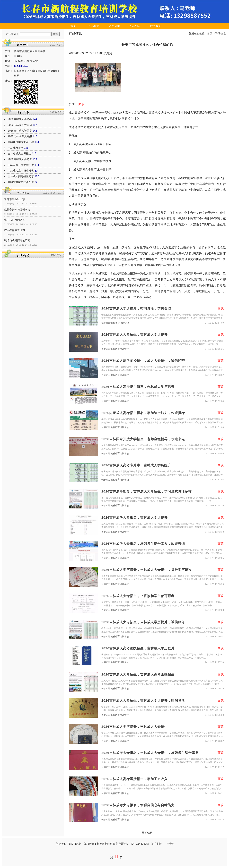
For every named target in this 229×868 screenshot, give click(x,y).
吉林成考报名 (16, 148)
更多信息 (147, 833)
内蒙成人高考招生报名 (21, 171)
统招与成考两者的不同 (17, 240)
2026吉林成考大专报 (20, 136)
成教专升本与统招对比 (17, 210)
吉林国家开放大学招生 (21, 165)
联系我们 (156, 26)
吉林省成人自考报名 (19, 154)
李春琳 (171, 844)
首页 (73, 26)
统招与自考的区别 (15, 220)
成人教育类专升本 (15, 230)
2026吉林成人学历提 (20, 131)
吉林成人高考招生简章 (21, 176)
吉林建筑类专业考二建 (21, 142)
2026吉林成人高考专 (20, 159)
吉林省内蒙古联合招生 (21, 182)
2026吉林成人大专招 (20, 125)
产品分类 (114, 26)
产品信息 (94, 26)
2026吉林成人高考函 (20, 119)
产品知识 (135, 26)
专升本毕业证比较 (15, 199)
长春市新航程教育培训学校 (115, 323)
